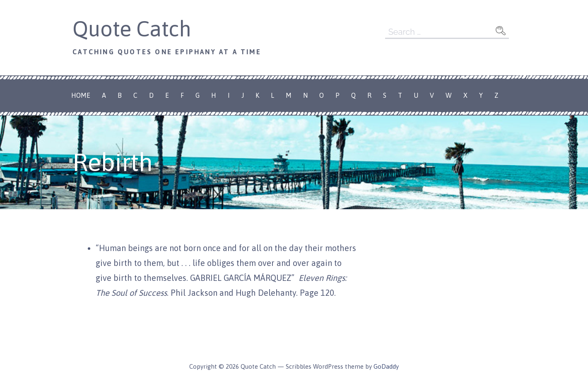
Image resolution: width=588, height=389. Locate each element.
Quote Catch (132, 29)
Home (81, 95)
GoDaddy (386, 366)
